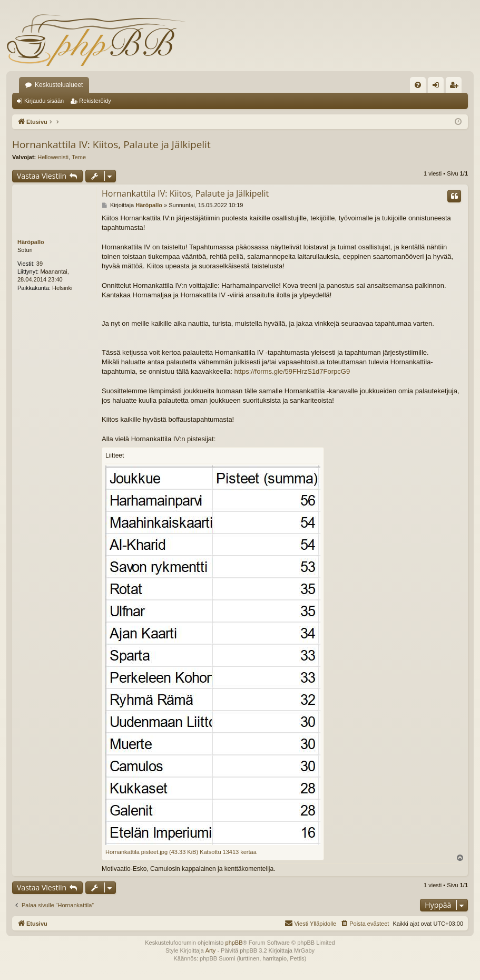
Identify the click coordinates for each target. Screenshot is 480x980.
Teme (79, 157)
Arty (211, 950)
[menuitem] (418, 85)
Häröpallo (31, 242)
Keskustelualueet (59, 85)
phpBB (234, 943)
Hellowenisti (53, 157)
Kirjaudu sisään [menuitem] (438, 87)
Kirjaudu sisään (44, 101)
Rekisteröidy (95, 101)
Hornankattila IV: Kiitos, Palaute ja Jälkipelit (111, 144)
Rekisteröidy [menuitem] (456, 87)
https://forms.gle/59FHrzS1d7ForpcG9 (292, 371)
